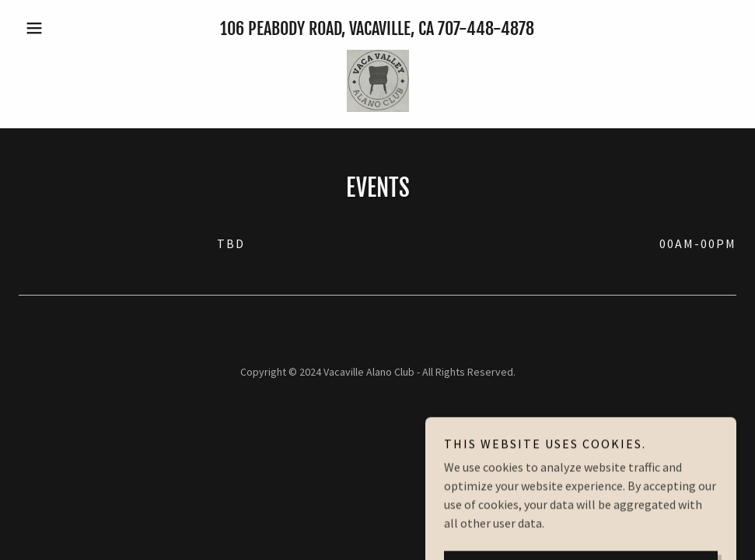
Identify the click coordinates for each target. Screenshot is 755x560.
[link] (377, 81)
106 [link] (232, 28)
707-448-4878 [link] (486, 28)
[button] (72, 28)
